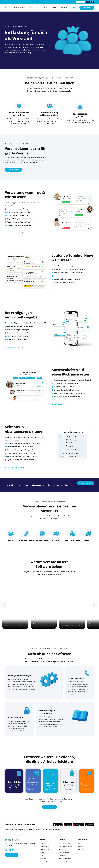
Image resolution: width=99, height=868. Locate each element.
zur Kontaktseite (31, 2)
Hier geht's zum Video (14, 170)
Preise (55, 8)
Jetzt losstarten (50, 807)
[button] (88, 2)
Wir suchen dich (81, 2)
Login (73, 8)
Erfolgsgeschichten (19, 8)
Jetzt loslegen (87, 8)
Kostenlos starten (86, 483)
